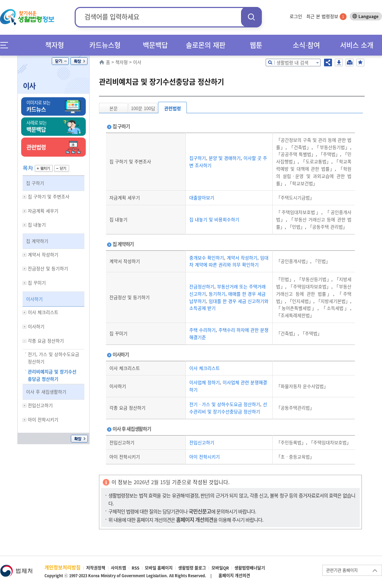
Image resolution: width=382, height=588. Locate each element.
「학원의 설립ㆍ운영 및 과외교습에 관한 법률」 (314, 176)
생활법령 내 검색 (292, 62)
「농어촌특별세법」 (297, 308)
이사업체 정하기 (205, 382)
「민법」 (296, 227)
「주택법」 (329, 154)
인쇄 (350, 63)
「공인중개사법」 (293, 261)
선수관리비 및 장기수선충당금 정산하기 (228, 408)
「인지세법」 (300, 301)
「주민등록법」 (291, 442)
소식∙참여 (306, 45)
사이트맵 (118, 568)
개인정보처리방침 (63, 567)
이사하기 (34, 299)
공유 (328, 63)
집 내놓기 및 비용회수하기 (214, 219)
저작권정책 (96, 568)
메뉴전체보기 (6, 45)
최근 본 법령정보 (326, 16)
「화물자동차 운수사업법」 (302, 386)
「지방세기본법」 (332, 301)
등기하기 (216, 294)
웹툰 (256, 45)
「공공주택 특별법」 (296, 154)
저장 (339, 63)
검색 (251, 17)
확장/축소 (79, 61)
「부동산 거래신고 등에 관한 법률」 (314, 290)
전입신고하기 (202, 442)
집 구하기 (35, 183)
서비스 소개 (357, 45)
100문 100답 (143, 108)
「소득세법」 (334, 308)
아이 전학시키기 (205, 457)
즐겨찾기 (360, 63)
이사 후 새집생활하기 (46, 392)
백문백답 (155, 45)
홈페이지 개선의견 (234, 575)
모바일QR (220, 568)
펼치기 (44, 168)
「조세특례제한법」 (295, 315)
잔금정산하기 (202, 286)
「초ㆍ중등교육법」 (295, 457)
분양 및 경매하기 (224, 158)
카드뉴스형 (105, 45)
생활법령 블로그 (192, 568)
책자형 (55, 45)
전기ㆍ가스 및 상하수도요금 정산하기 (225, 404)
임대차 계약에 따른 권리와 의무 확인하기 (229, 261)
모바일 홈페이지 (159, 568)
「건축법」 (299, 147)
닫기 (60, 61)
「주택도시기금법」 (295, 197)
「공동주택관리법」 (295, 408)
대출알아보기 (202, 197)
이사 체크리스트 (205, 368)
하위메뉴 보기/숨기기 (25, 197)
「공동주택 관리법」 (327, 227)
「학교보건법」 (302, 183)
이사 (29, 86)
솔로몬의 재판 (206, 45)
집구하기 (198, 158)
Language (368, 16)
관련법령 (173, 108)
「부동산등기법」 (331, 147)
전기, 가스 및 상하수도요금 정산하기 (53, 358)
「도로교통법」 (315, 161)
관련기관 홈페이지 (342, 570)
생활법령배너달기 (250, 568)
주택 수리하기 (202, 330)
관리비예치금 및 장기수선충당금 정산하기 (52, 375)
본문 (114, 108)
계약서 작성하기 (241, 258)
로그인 (296, 16)
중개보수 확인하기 (207, 258)
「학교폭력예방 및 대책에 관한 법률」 (314, 165)
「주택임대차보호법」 (299, 212)
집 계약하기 (37, 241)
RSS (135, 568)
